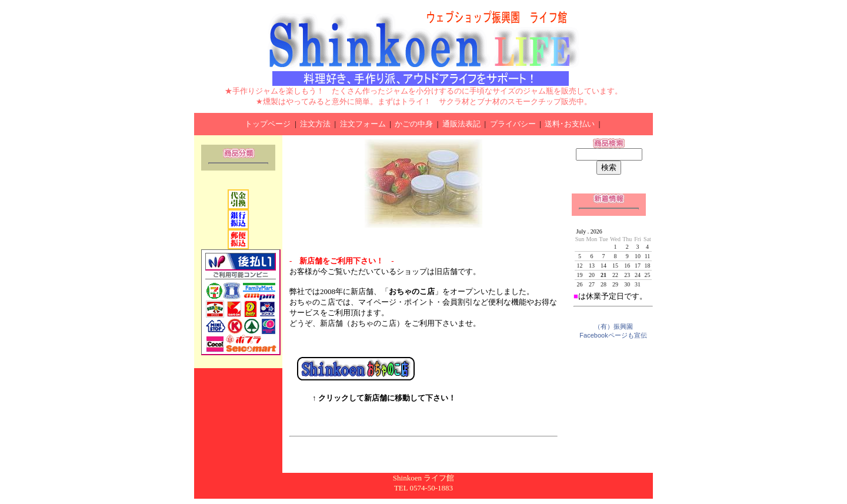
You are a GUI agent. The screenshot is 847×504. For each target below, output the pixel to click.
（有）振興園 (613, 326)
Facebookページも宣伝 (613, 335)
